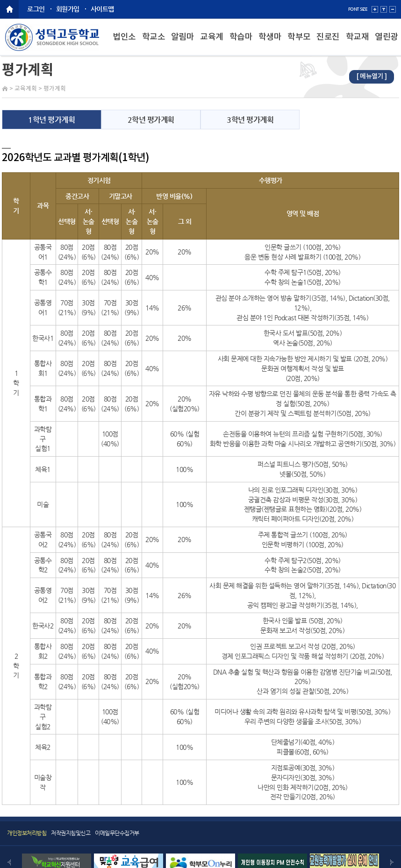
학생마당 (270, 44)
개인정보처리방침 (27, 833)
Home (5, 88)
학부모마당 (299, 44)
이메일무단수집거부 (117, 833)
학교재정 (358, 44)
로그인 (36, 9)
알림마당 (183, 44)
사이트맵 (102, 9)
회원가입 (68, 9)
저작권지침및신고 (71, 833)
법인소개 (124, 44)
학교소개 (154, 44)
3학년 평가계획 (250, 120)
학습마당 (241, 44)
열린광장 (387, 44)
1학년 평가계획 (51, 120)
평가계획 (55, 89)
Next (392, 862)
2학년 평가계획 (151, 120)
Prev (9, 862)
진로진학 (328, 44)
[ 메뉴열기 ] (372, 76)
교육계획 (212, 44)
